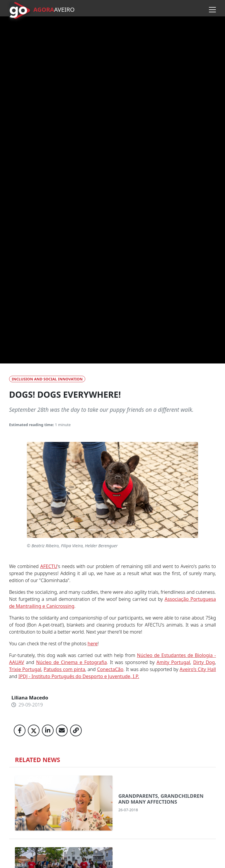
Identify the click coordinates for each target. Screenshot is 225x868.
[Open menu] (212, 10)
